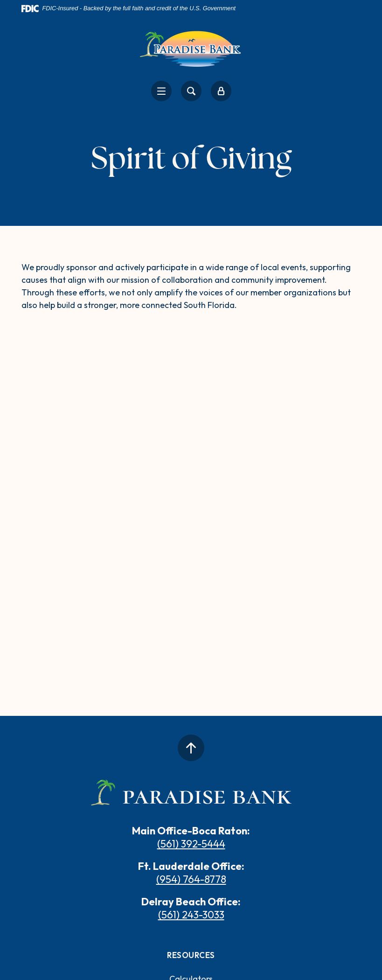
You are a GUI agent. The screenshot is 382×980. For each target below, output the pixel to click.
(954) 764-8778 (191, 879)
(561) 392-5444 (191, 844)
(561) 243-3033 (191, 915)
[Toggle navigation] (161, 91)
